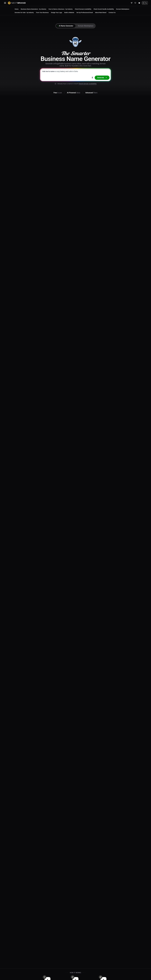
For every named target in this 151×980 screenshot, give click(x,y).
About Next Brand (101, 12)
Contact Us (112, 12)
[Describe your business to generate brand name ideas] (75, 74)
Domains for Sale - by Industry (24, 12)
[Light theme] (144, 3)
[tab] (65, 26)
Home (17, 9)
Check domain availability (88, 84)
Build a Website (69, 12)
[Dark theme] (146, 3)
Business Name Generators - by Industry (34, 9)
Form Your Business (42, 12)
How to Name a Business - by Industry (61, 9)
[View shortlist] (135, 3)
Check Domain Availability (83, 9)
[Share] (131, 3)
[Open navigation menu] (5, 3)
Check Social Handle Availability (104, 9)
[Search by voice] (92, 78)
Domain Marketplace (123, 9)
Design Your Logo (57, 12)
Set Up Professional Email (85, 12)
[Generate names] (102, 78)
